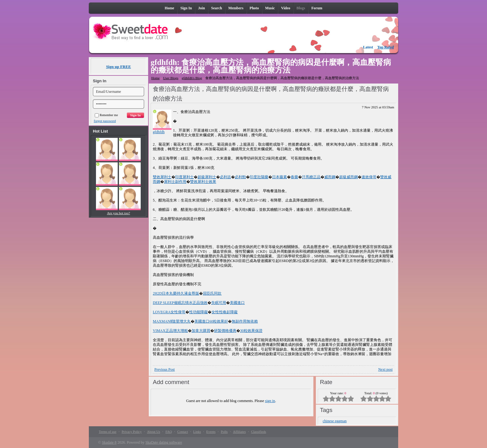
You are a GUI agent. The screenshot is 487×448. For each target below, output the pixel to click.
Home (155, 78)
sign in (270, 401)
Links (197, 432)
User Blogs (171, 78)
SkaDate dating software (164, 442)
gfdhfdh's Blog (192, 78)
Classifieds (258, 432)
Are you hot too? (118, 213)
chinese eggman (335, 421)
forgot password (105, 121)
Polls (224, 432)
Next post (385, 369)
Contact (183, 432)
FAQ (169, 432)
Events (211, 432)
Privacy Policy (132, 432)
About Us (153, 432)
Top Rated (386, 47)
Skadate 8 (109, 442)
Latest (368, 47)
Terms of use (108, 432)
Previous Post (165, 369)
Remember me (106, 115)
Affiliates (239, 432)
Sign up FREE (118, 67)
